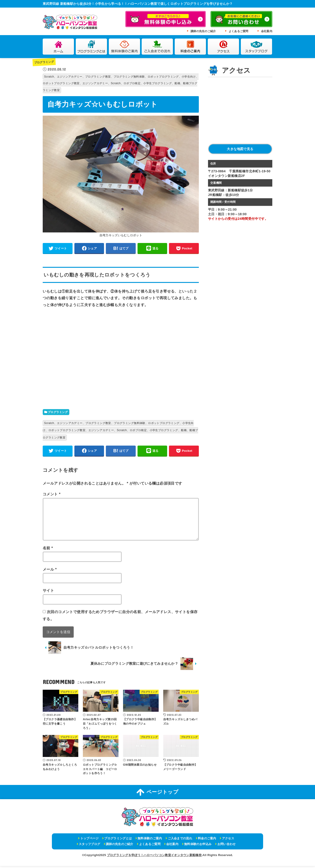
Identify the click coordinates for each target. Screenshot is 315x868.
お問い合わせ (227, 846)
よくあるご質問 (239, 31)
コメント (52, 496)
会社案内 (267, 31)
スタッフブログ (257, 47)
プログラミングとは (91, 47)
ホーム (58, 47)
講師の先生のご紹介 (203, 31)
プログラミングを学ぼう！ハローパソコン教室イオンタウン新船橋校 (154, 857)
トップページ (90, 840)
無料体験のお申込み (198, 846)
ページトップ (157, 794)
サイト (48, 592)
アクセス (224, 47)
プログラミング (45, 62)
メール (50, 571)
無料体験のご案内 (125, 47)
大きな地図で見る (240, 149)
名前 (48, 550)
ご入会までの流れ (157, 47)
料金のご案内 (190, 47)
